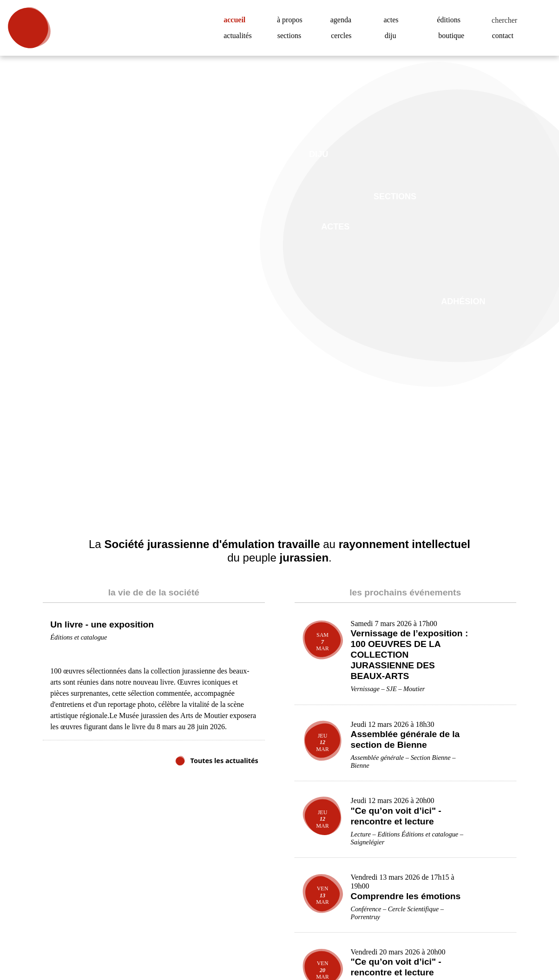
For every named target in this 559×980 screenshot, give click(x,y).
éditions (450, 20)
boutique (454, 36)
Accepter (506, 946)
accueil (238, 20)
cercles (344, 36)
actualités (240, 36)
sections (292, 36)
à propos (293, 20)
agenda (343, 20)
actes (393, 20)
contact (505, 36)
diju (391, 36)
